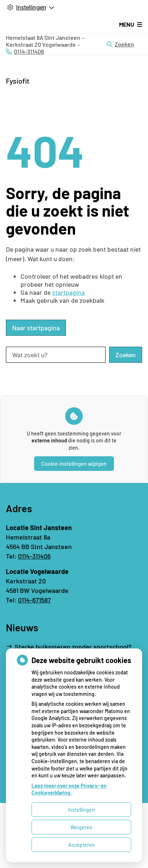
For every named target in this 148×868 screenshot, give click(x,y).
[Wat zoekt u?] (56, 355)
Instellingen (81, 810)
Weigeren (81, 827)
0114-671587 (34, 600)
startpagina (68, 292)
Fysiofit (18, 81)
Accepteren (82, 845)
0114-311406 (34, 556)
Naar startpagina (36, 328)
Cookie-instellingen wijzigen (74, 464)
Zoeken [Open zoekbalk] (120, 44)
